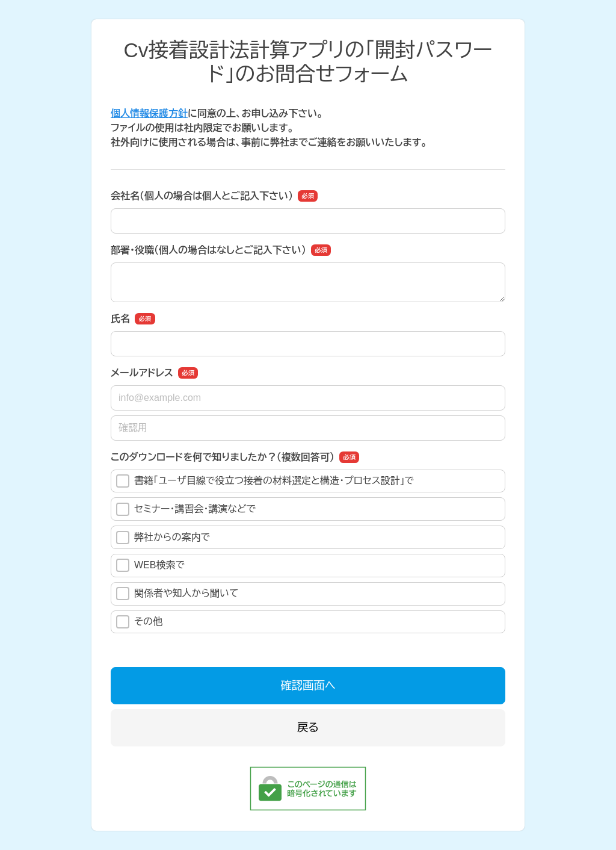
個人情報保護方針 (149, 113)
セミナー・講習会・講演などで (186, 509)
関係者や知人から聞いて (177, 594)
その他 (139, 622)
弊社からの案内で (163, 538)
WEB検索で (150, 565)
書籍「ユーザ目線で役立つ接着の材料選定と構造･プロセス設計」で (265, 481)
